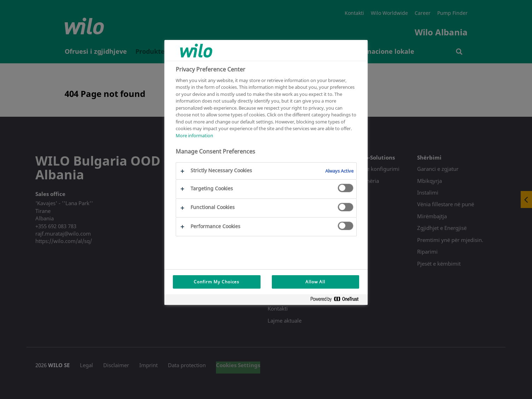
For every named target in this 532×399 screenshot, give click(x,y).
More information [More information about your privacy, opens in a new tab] (194, 135)
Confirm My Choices (217, 282)
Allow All (315, 282)
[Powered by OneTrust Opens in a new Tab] (337, 300)
